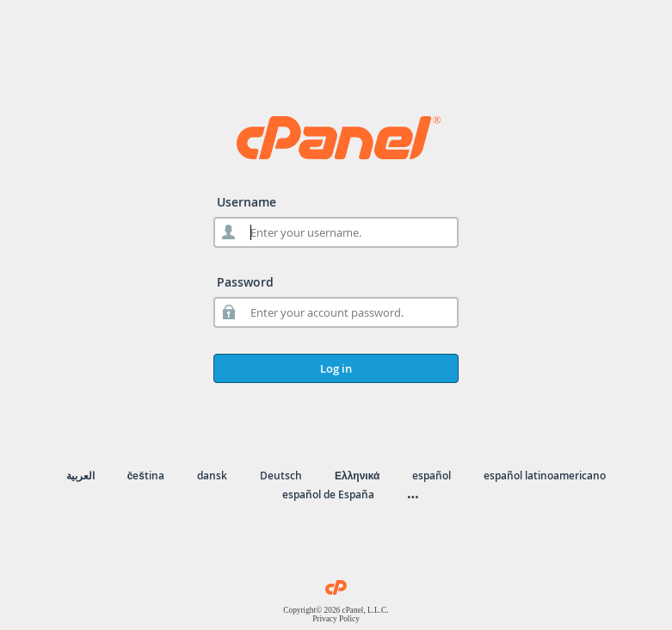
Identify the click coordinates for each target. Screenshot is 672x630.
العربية (80, 476)
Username (247, 202)
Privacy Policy (336, 619)
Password (245, 282)
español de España (328, 494)
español (432, 476)
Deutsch (281, 476)
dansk (212, 476)
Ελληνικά (357, 476)
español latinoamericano (545, 476)
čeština (146, 476)
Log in (336, 368)
